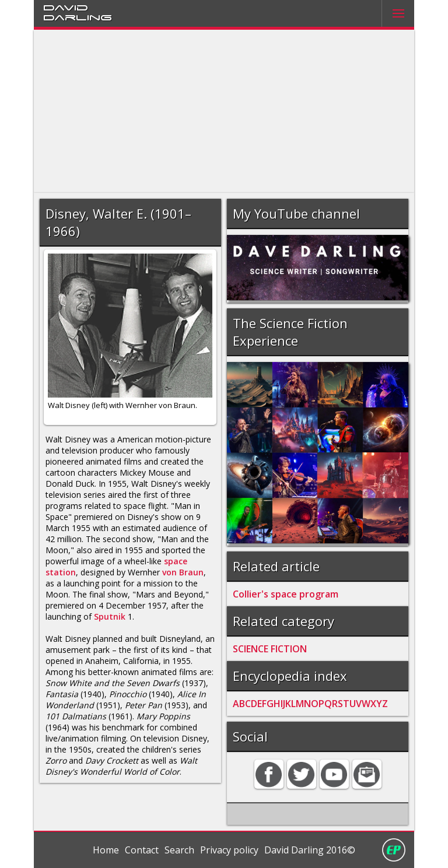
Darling (78, 17)
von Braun (183, 572)
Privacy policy (229, 850)
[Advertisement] (224, 111)
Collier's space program (286, 594)
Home (106, 850)
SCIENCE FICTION (270, 649)
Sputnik (110, 616)
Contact (142, 850)
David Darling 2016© (310, 850)
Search (179, 850)
